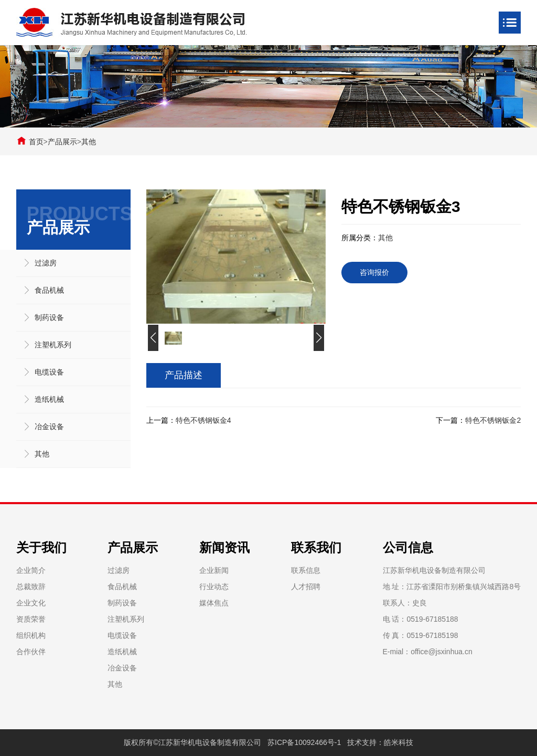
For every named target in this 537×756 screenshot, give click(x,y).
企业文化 (31, 603)
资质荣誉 (31, 619)
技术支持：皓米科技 (380, 742)
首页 (36, 142)
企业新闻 (214, 570)
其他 (89, 142)
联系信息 (306, 570)
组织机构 (31, 635)
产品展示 (62, 142)
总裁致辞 (31, 587)
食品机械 (49, 290)
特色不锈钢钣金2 (493, 420)
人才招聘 (306, 587)
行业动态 (214, 587)
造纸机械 (49, 399)
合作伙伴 (31, 652)
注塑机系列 (53, 345)
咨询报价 (374, 272)
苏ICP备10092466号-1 (304, 742)
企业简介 (31, 570)
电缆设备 (49, 372)
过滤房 (46, 263)
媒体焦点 (214, 603)
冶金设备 (49, 427)
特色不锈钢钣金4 (203, 420)
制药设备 (49, 317)
